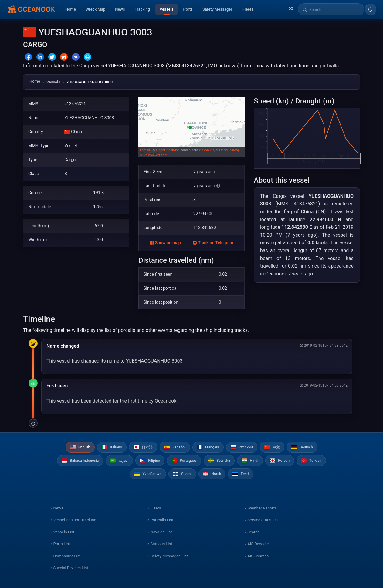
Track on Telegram (213, 243)
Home (71, 9)
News (120, 9)
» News (57, 508)
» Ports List (60, 544)
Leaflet (145, 150)
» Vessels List (62, 532)
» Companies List (65, 556)
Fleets (248, 9)
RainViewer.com (155, 155)
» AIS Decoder (257, 544)
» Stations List (160, 544)
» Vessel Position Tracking (73, 520)
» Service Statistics (261, 520)
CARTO (208, 150)
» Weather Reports (261, 508)
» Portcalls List (160, 520)
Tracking (142, 9)
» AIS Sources (257, 556)
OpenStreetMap (168, 150)
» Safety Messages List (168, 556)
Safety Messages (218, 9)
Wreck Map (95, 9)
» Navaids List (160, 532)
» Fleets (154, 508)
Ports (188, 9)
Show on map (165, 243)
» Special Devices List (69, 568)
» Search (252, 532)
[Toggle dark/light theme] (371, 9)
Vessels (166, 9)
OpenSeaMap (229, 150)
